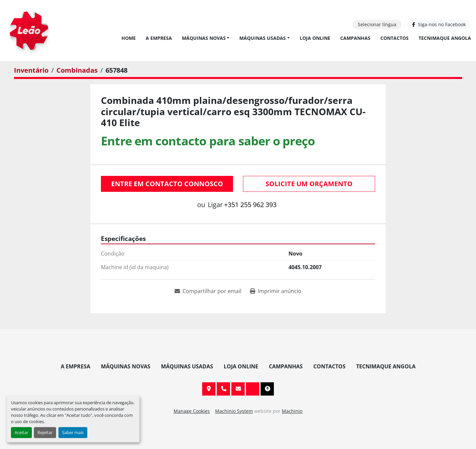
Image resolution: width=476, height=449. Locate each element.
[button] (206, 38)
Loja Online (315, 38)
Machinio (292, 411)
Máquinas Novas (204, 38)
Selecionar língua (377, 24)
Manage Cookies (192, 411)
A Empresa (159, 38)
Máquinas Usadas (263, 38)
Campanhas (355, 38)
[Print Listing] (276, 291)
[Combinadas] (77, 70)
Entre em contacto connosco (167, 184)
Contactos (395, 38)
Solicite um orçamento (309, 184)
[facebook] (439, 24)
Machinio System (234, 411)
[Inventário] (31, 70)
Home (129, 38)
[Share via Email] (208, 291)
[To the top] (267, 389)
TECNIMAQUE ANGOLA (445, 38)
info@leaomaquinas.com (238, 389)
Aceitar (21, 432)
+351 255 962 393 (250, 205)
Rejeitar (45, 432)
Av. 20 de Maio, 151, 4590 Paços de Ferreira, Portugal (209, 389)
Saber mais (73, 432)
